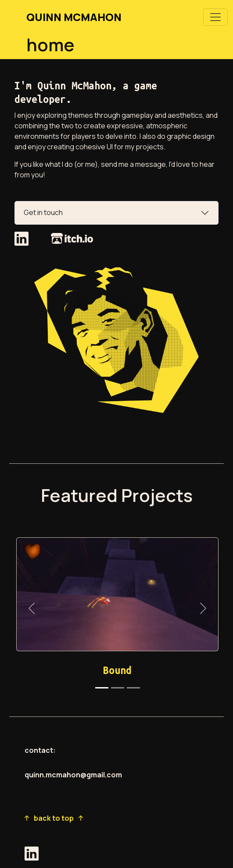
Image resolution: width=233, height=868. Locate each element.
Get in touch (43, 212)
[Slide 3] (133, 688)
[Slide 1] (102, 688)
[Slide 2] (118, 688)
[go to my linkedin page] (22, 241)
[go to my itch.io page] (72, 241)
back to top (54, 818)
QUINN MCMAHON (74, 17)
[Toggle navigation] (215, 17)
